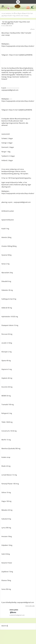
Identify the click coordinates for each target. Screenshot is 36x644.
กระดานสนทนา (7, 13)
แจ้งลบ (32, 29)
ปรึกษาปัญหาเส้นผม (20, 13)
